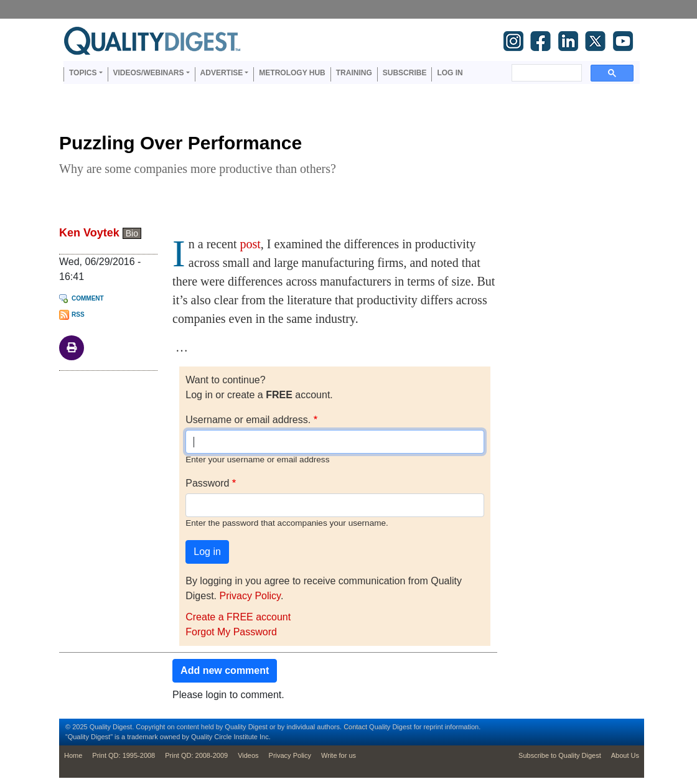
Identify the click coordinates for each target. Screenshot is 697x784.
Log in (450, 73)
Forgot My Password (231, 632)
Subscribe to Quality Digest (560, 755)
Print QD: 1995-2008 (124, 755)
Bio (132, 233)
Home (73, 755)
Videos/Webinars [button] (149, 73)
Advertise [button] (222, 73)
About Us (625, 755)
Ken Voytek (89, 233)
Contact (355, 727)
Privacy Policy (250, 596)
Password (207, 483)
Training (354, 73)
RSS (78, 315)
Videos (248, 755)
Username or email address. (248, 420)
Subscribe (405, 73)
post (250, 244)
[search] (545, 73)
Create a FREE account (238, 617)
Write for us (339, 755)
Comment (88, 298)
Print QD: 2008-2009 (196, 755)
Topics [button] (83, 73)
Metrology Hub (292, 73)
